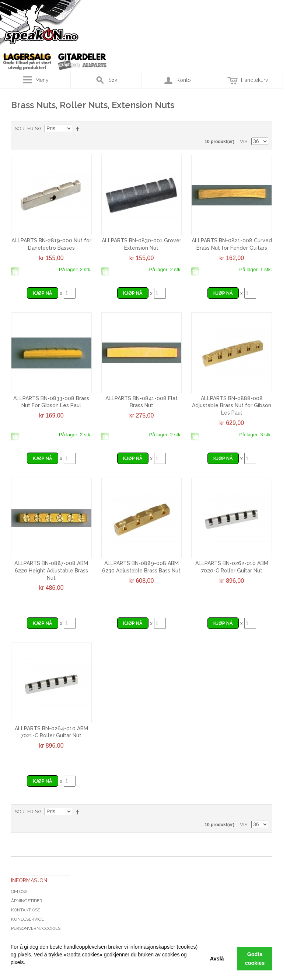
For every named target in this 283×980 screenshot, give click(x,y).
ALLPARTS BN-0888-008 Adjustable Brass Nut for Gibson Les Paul (232, 406)
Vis (244, 141)
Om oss (19, 891)
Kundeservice (27, 919)
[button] (12, 971)
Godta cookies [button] (255, 959)
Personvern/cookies (36, 928)
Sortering (28, 129)
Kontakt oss (26, 910)
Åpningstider (27, 901)
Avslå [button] (217, 959)
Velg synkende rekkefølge (79, 129)
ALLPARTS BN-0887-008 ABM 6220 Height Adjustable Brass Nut (51, 570)
